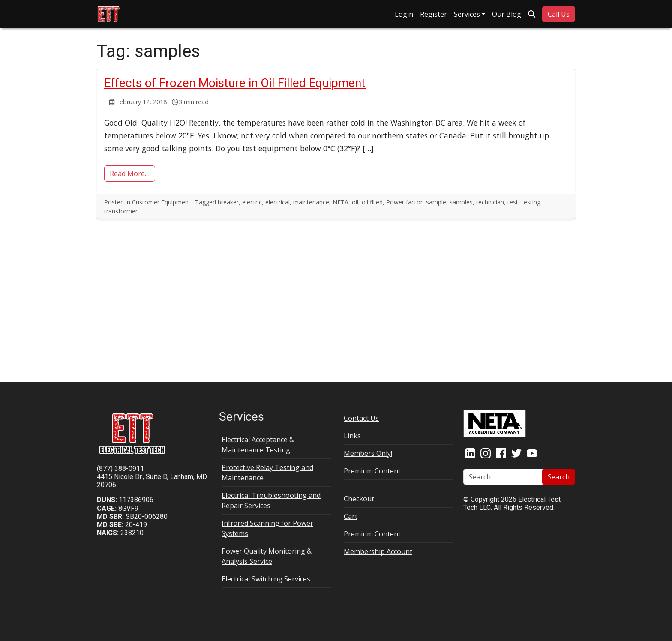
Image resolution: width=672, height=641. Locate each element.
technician (490, 202)
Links (352, 436)
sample (436, 202)
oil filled (372, 202)
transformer (121, 211)
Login (404, 14)
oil (355, 202)
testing (531, 202)
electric (252, 202)
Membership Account (378, 551)
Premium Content (372, 471)
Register (433, 14)
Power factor (404, 202)
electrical (277, 202)
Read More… (130, 174)
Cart (351, 516)
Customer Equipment (161, 202)
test (513, 202)
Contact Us (361, 418)
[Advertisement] (336, 297)
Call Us (559, 14)
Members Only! (368, 453)
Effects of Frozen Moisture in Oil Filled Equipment (235, 83)
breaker (228, 202)
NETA (340, 202)
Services (467, 14)
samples (461, 202)
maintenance (311, 202)
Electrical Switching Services (266, 579)
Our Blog (507, 14)
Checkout (359, 499)
